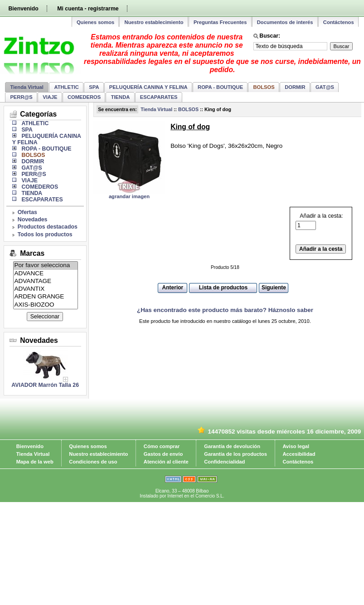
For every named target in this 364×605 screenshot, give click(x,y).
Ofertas (27, 212)
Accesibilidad (299, 454)
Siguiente (274, 288)
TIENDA (121, 97)
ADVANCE (46, 274)
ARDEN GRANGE (46, 297)
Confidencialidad (224, 462)
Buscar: (270, 36)
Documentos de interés (285, 22)
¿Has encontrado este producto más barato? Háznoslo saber (225, 310)
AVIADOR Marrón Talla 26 (45, 385)
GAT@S (325, 87)
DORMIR (295, 87)
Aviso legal (296, 446)
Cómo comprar (162, 446)
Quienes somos (95, 22)
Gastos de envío (163, 454)
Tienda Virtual (27, 87)
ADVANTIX (46, 289)
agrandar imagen (129, 196)
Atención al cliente (166, 462)
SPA (94, 87)
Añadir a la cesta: (319, 222)
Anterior (173, 288)
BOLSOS (188, 109)
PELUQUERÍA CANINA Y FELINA (148, 87)
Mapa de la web (35, 462)
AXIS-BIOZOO (46, 305)
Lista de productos (223, 288)
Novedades (33, 220)
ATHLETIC (66, 87)
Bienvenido (23, 9)
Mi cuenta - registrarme (88, 9)
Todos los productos (45, 234)
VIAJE (50, 97)
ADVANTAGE (46, 281)
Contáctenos (339, 22)
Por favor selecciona (46, 266)
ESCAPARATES (159, 97)
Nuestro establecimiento (154, 22)
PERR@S (21, 97)
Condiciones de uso (93, 462)
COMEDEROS (84, 97)
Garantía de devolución (232, 446)
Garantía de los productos (235, 454)
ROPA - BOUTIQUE (220, 87)
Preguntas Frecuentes (220, 22)
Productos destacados (48, 227)
